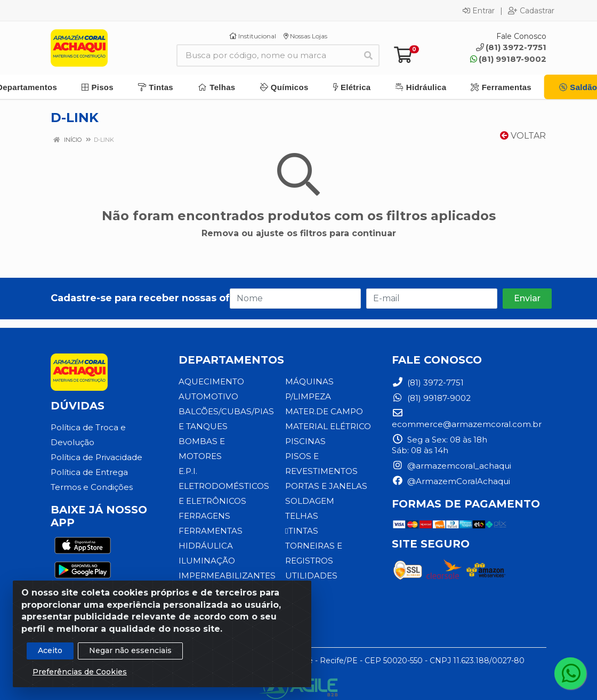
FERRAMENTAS (210, 516)
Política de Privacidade (96, 457)
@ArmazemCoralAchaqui (451, 481)
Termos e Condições (92, 487)
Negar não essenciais (130, 650)
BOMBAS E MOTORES (224, 441)
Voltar (523, 136)
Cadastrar (531, 11)
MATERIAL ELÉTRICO (328, 426)
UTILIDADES (311, 576)
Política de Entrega (89, 472)
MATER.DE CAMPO (324, 411)
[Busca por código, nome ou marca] (267, 55)
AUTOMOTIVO (208, 396)
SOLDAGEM (309, 501)
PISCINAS (305, 441)
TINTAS (301, 531)
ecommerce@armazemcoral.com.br (467, 419)
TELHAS (301, 516)
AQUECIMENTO (211, 381)
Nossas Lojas (305, 36)
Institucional (253, 36)
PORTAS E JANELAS (326, 486)
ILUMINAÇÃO (207, 546)
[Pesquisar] (368, 55)
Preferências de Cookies (80, 672)
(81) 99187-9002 (508, 59)
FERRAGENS (204, 501)
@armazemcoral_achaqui (451, 466)
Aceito (50, 650)
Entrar (479, 11)
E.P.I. (188, 456)
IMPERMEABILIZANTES (227, 561)
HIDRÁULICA (206, 531)
